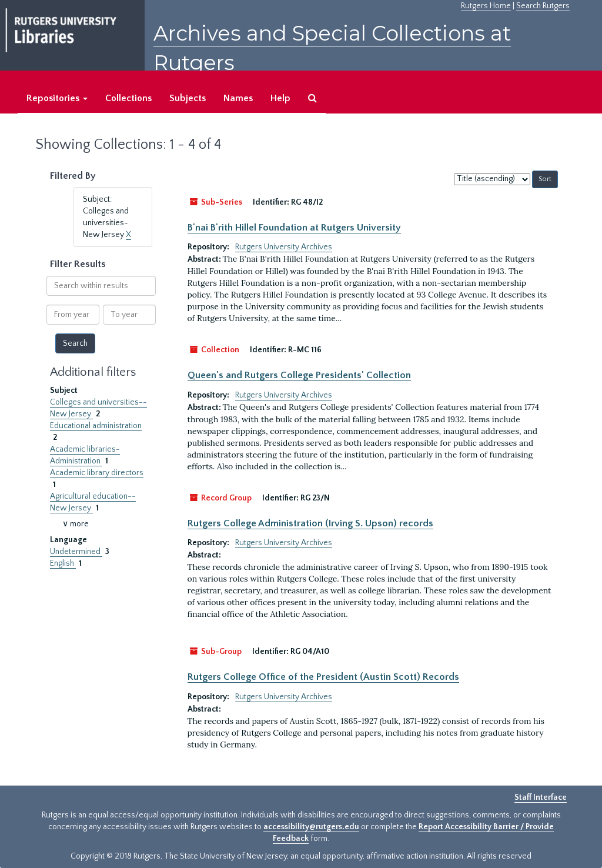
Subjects (188, 98)
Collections (128, 98)
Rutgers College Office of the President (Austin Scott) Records (323, 677)
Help (280, 98)
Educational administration (96, 426)
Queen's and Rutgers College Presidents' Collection (299, 375)
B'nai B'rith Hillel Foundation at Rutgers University (294, 228)
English (63, 563)
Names (238, 98)
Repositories (57, 98)
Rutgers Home (486, 6)
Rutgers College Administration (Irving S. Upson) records (310, 523)
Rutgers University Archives (284, 247)
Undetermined (76, 552)
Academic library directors (97, 473)
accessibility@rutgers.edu (311, 827)
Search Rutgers (543, 6)
